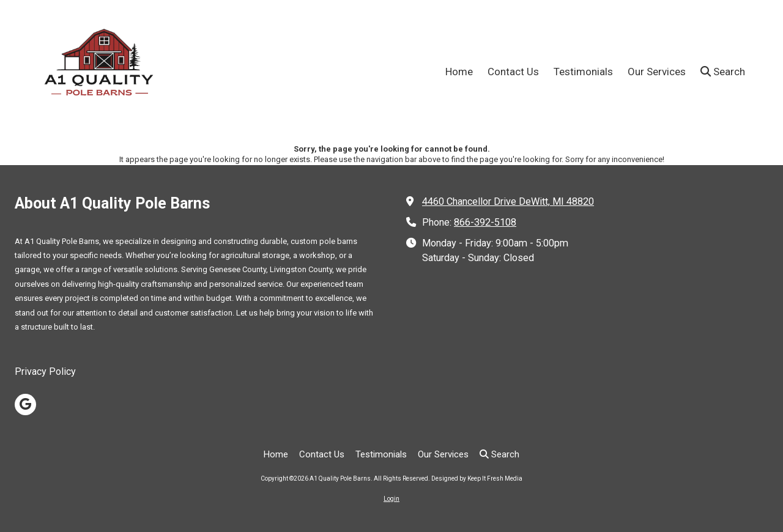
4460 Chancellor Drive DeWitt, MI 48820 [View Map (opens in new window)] (508, 201)
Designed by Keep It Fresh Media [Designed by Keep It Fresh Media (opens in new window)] (477, 478)
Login (391, 499)
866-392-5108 (485, 222)
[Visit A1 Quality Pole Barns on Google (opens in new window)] (25, 405)
